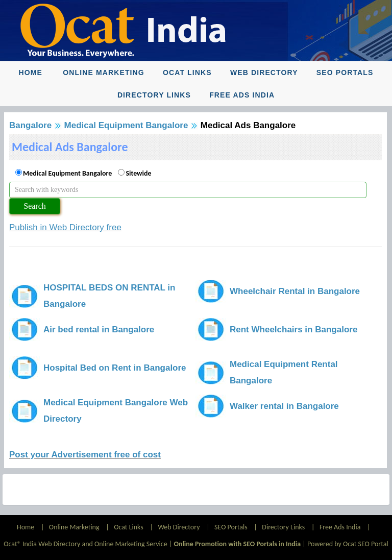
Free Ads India (242, 95)
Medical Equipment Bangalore (126, 125)
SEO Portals (345, 72)
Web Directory (264, 72)
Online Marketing (103, 72)
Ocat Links (187, 72)
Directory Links (154, 95)
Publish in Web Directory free (65, 227)
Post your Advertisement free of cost (85, 455)
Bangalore (30, 125)
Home (31, 72)
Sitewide (138, 173)
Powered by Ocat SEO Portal (348, 544)
